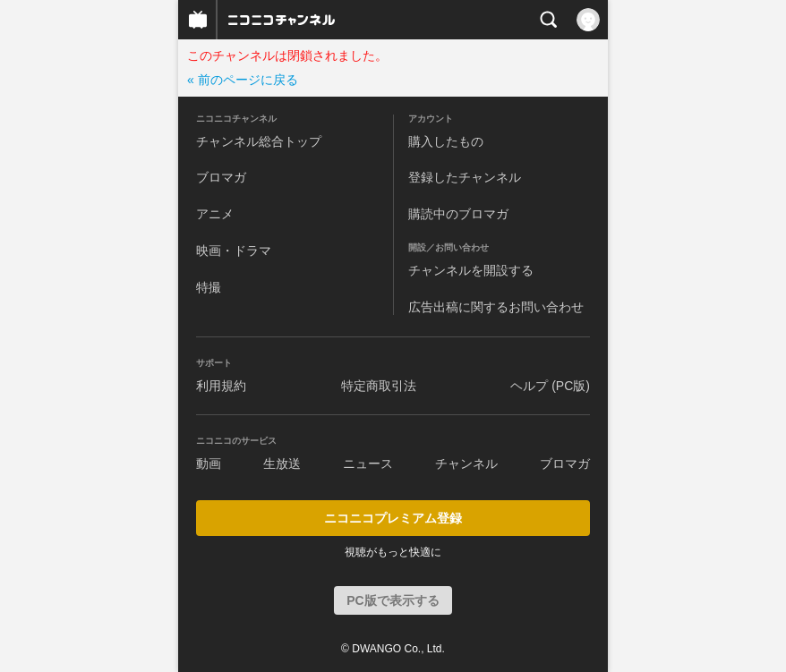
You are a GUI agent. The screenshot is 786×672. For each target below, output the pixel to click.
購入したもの (446, 141)
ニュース (368, 464)
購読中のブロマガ (458, 214)
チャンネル (466, 464)
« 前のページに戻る (243, 80)
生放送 (282, 464)
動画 (209, 464)
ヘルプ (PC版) (550, 386)
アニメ (215, 214)
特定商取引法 (379, 386)
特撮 (209, 287)
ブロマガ (221, 177)
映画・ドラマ (234, 251)
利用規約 (221, 386)
